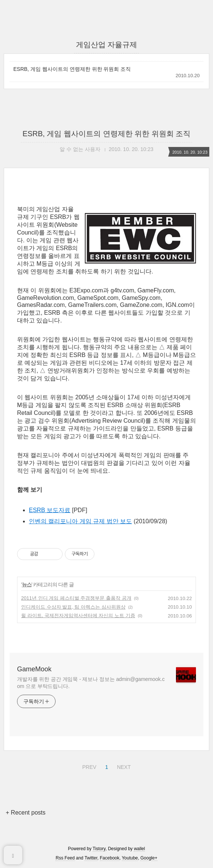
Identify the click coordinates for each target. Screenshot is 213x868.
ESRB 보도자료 (50, 510)
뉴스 (27, 584)
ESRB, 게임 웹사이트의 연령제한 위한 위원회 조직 (72, 69)
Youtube (130, 858)
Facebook (110, 858)
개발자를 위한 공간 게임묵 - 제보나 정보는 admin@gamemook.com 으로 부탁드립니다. (91, 683)
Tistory (99, 849)
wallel (139, 849)
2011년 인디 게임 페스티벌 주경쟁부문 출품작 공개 (76, 598)
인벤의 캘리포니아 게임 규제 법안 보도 (80, 521)
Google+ (149, 858)
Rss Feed (65, 858)
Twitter (91, 858)
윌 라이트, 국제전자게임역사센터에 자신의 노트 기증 (78, 615)
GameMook (34, 669)
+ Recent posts (26, 813)
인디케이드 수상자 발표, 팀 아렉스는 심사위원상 (73, 607)
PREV (88, 766)
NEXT (123, 766)
